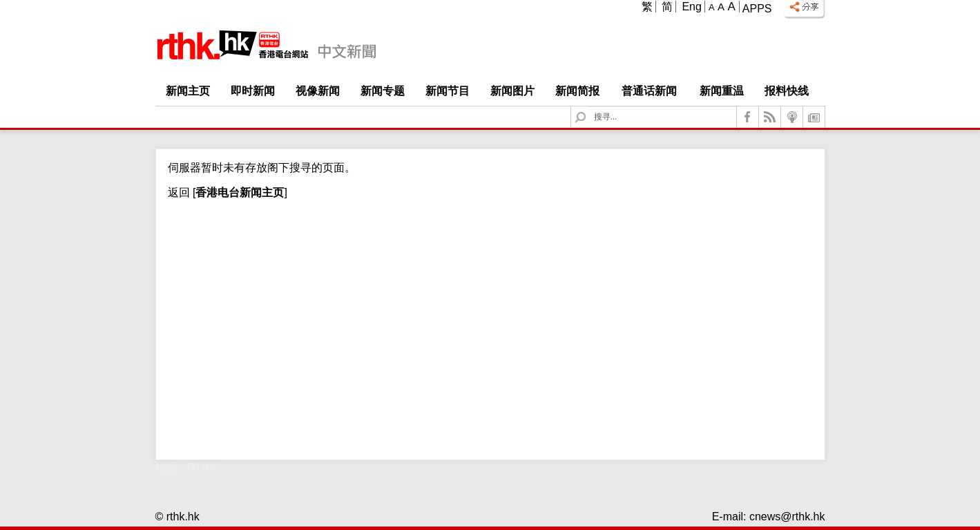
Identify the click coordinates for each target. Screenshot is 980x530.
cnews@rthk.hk (787, 517)
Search (589, 107)
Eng (691, 7)
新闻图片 (512, 91)
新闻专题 (383, 91)
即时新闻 (253, 91)
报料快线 (787, 91)
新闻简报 (577, 91)
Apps (757, 9)
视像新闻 (318, 91)
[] (239, 192)
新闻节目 (448, 91)
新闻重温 (722, 91)
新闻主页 (188, 91)
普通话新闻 (649, 91)
